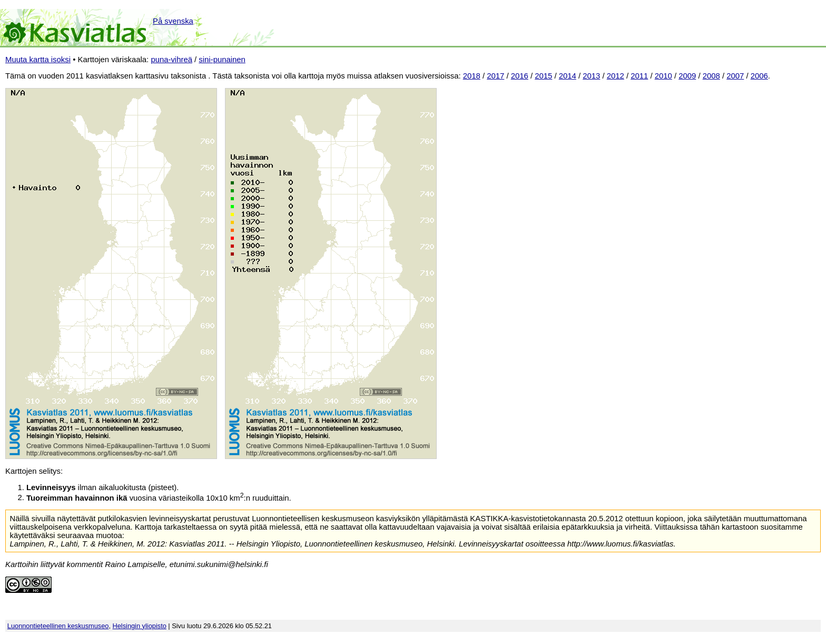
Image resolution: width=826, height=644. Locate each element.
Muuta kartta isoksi (38, 60)
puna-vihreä (171, 60)
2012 (616, 76)
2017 (495, 76)
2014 (568, 76)
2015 (543, 76)
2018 (472, 76)
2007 (735, 76)
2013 (591, 76)
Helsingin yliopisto (140, 626)
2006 (759, 76)
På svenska (173, 21)
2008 (711, 76)
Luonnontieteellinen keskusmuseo (58, 626)
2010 (663, 76)
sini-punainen (222, 60)
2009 (687, 76)
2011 (639, 76)
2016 (520, 76)
